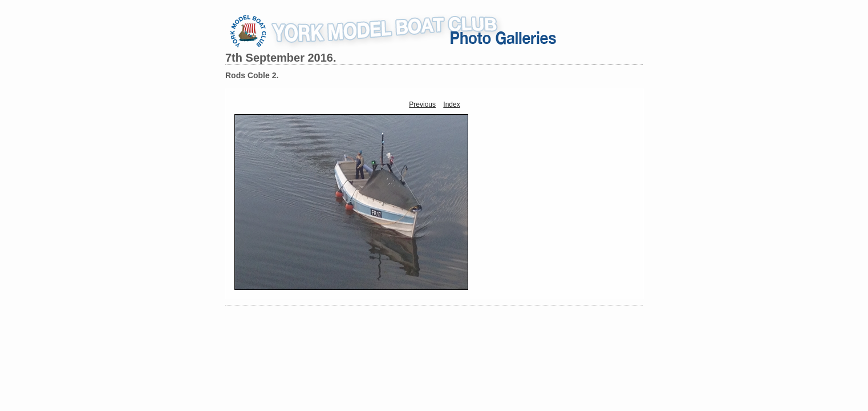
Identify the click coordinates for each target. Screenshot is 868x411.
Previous (422, 104)
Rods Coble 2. (252, 75)
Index (451, 104)
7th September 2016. (281, 58)
